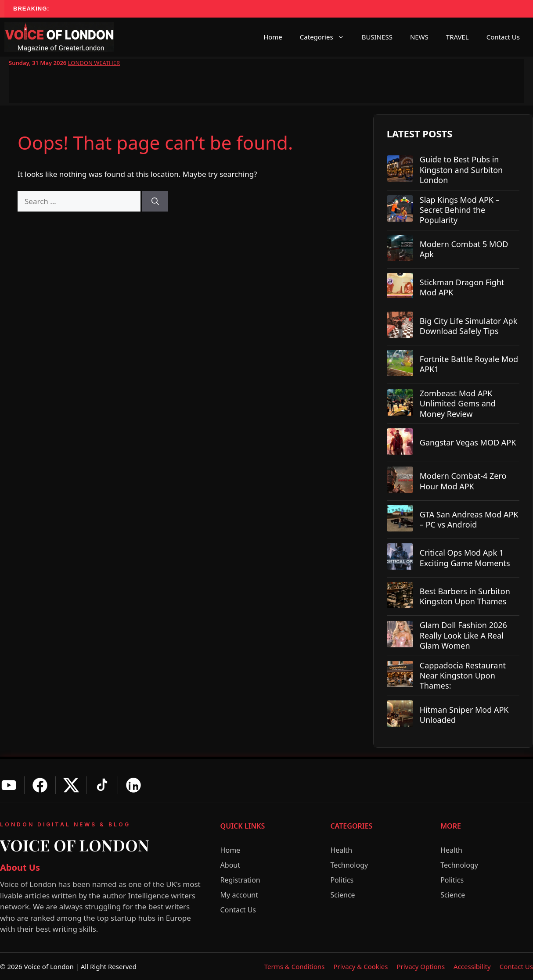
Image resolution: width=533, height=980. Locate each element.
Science (342, 895)
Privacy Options (421, 966)
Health (341, 850)
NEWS (419, 37)
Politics (342, 880)
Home (273, 37)
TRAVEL (457, 37)
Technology (349, 865)
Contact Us (503, 37)
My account (239, 895)
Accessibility (472, 966)
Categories (326, 37)
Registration (240, 880)
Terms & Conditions (295, 966)
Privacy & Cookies (360, 966)
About (230, 865)
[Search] (155, 201)
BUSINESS (377, 37)
